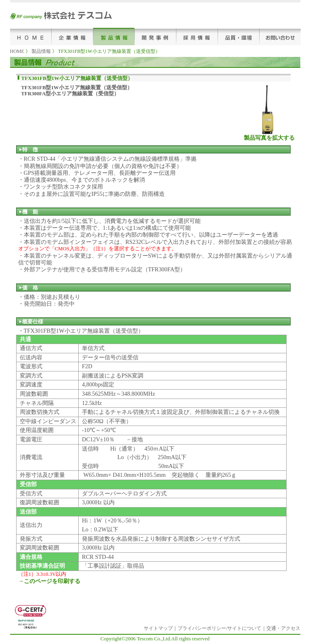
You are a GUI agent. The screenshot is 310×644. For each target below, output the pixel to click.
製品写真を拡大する (269, 138)
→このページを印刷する (49, 581)
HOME (31, 37)
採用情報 (197, 37)
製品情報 (114, 37)
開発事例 (156, 37)
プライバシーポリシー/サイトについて (219, 628)
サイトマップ (158, 628)
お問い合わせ (280, 37)
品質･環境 (239, 37)
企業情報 (72, 37)
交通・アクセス (283, 628)
